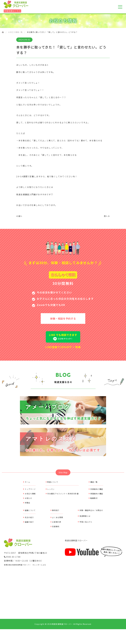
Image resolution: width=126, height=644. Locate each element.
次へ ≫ (106, 216)
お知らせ (28, 501)
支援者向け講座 (96, 492)
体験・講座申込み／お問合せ (90, 513)
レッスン (50, 492)
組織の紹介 (28, 524)
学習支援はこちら (12, 11)
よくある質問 (57, 520)
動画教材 (93, 501)
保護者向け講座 (96, 496)
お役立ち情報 (29, 496)
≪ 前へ (20, 216)
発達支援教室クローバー (76, 543)
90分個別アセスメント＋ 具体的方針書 (62, 496)
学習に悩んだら (85, 524)
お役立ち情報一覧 (15, 32)
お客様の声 (56, 524)
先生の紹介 (28, 520)
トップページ (29, 492)
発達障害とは (84, 519)
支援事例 (55, 529)
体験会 (27, 505)
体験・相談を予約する (63, 320)
